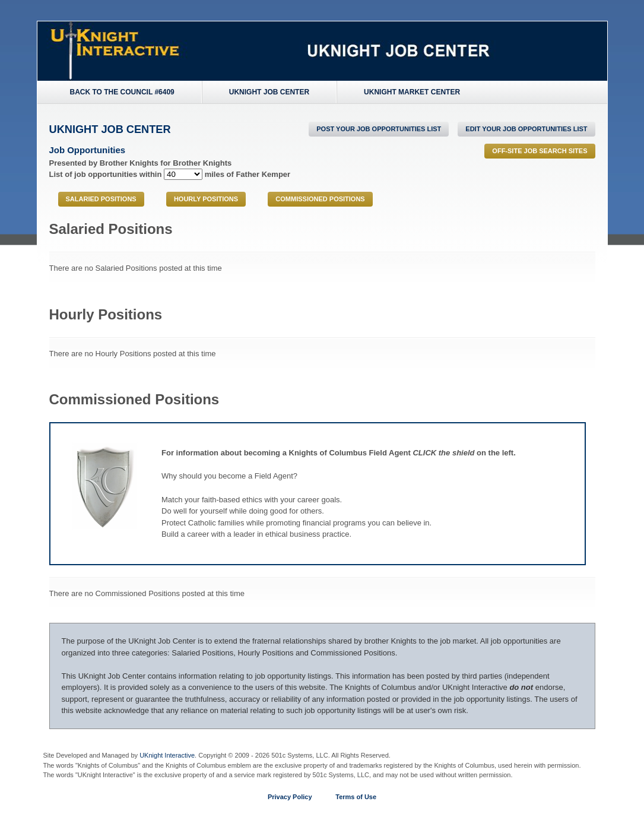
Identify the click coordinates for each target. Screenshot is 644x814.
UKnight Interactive (167, 755)
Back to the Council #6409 (122, 92)
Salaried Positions (101, 199)
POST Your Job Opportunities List (379, 129)
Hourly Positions (206, 199)
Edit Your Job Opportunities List (526, 129)
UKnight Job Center (269, 92)
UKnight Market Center (412, 92)
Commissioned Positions (320, 199)
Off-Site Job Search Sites (540, 151)
